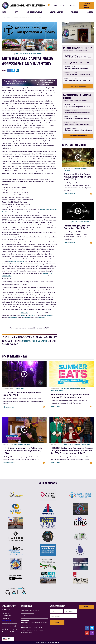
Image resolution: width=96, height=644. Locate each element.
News (17, 12)
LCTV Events (82, 444)
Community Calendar (34, 12)
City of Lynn (25, 615)
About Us (90, 12)
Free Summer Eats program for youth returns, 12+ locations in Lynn (70, 396)
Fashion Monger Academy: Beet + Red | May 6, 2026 (77, 227)
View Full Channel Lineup (78, 86)
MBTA (17, 54)
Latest (55, 5)
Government (76, 169)
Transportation (36, 54)
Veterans (67, 170)
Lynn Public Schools (27, 613)
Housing (84, 169)
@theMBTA (13, 318)
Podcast (81, 222)
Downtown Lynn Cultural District (32, 628)
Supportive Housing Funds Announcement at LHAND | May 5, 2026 (77, 177)
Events (18, 389)
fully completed (19, 261)
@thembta (27, 318)
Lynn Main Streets (26, 633)
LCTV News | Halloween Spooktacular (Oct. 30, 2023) (22, 394)
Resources (75, 12)
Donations (67, 444)
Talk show (87, 222)
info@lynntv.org (6, 620)
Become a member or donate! (87, 5)
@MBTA (23, 315)
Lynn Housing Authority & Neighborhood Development (34, 619)
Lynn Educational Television (30, 610)
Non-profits (81, 389)
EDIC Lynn (24, 625)
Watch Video (71, 194)
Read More (57, 407)
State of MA (27, 54)
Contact (63, 5)
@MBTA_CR (33, 315)
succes (11, 261)
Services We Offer (57, 12)
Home (4, 17)
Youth (61, 391)
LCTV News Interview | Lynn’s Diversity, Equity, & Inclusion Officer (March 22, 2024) (23, 451)
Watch (4, 12)
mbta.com (24, 313)
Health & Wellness (67, 389)
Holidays (75, 444)
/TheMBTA (49, 315)
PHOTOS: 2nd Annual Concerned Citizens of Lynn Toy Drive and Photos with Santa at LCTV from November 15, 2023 (72, 451)
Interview (23, 444)
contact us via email (35, 341)
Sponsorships (72, 5)
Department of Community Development (34, 623)
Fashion (75, 222)
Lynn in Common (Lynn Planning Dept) (33, 630)
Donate (87, 607)
